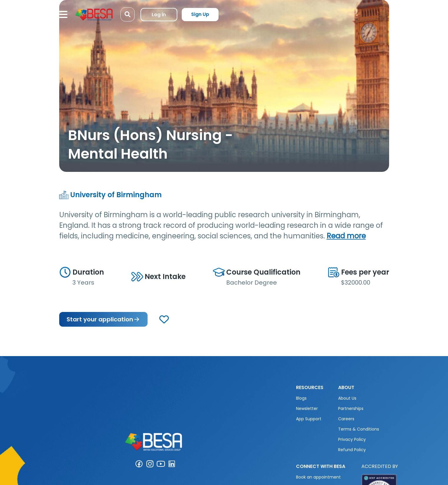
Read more (346, 236)
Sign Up (200, 14)
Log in (159, 15)
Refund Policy (352, 450)
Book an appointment (318, 477)
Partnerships (351, 408)
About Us (347, 398)
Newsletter (307, 408)
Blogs (301, 398)
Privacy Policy (352, 439)
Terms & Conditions (359, 429)
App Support (309, 419)
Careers (346, 419)
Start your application (103, 319)
